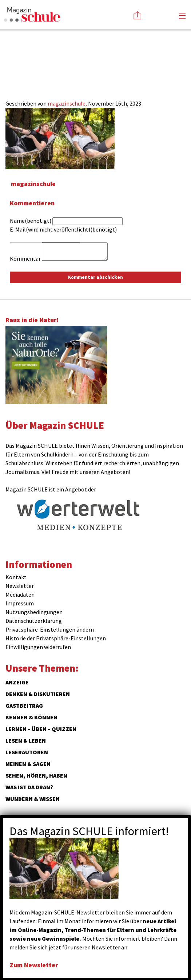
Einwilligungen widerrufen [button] (38, 647)
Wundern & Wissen (33, 799)
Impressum (20, 603)
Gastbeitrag (24, 706)
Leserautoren (27, 752)
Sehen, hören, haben (36, 775)
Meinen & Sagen (28, 764)
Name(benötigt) (31, 221)
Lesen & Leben (26, 740)
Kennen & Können (31, 717)
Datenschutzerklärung (34, 621)
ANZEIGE (17, 682)
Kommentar (25, 258)
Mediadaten (20, 594)
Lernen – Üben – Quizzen (41, 729)
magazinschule (33, 184)
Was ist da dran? (29, 787)
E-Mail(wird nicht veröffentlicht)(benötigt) (63, 229)
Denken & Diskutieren (38, 694)
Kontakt (16, 577)
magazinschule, (68, 103)
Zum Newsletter (34, 965)
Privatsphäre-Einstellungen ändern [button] (50, 629)
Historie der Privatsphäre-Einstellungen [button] (56, 638)
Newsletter (20, 586)
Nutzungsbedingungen (34, 612)
